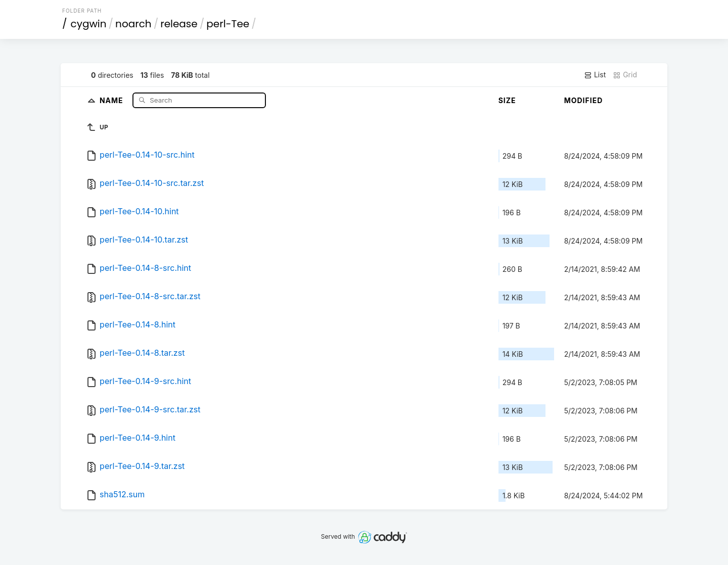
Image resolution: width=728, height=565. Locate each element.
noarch (133, 24)
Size (507, 100)
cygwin (89, 24)
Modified (584, 100)
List (595, 75)
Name (112, 100)
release (179, 24)
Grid (625, 75)
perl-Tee (228, 24)
